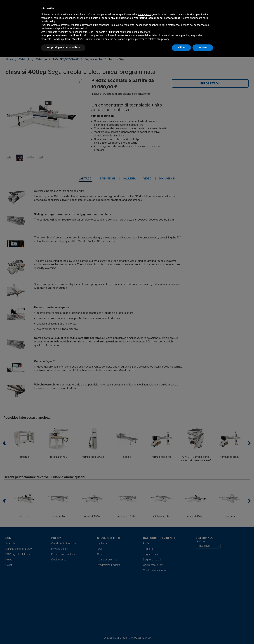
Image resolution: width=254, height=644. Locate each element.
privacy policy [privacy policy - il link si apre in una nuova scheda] (145, 14)
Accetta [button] (203, 48)
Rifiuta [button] (182, 48)
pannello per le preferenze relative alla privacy (144, 39)
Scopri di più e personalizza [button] (63, 48)
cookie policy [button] (48, 22)
